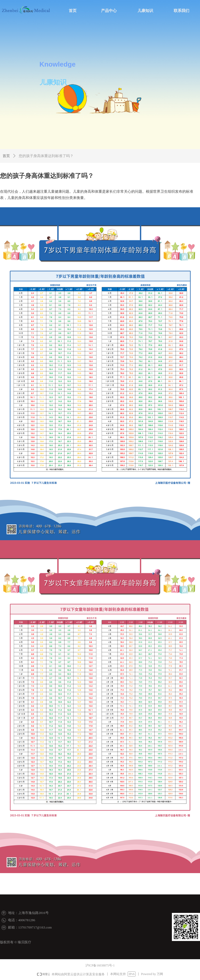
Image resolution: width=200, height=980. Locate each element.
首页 (6, 156)
